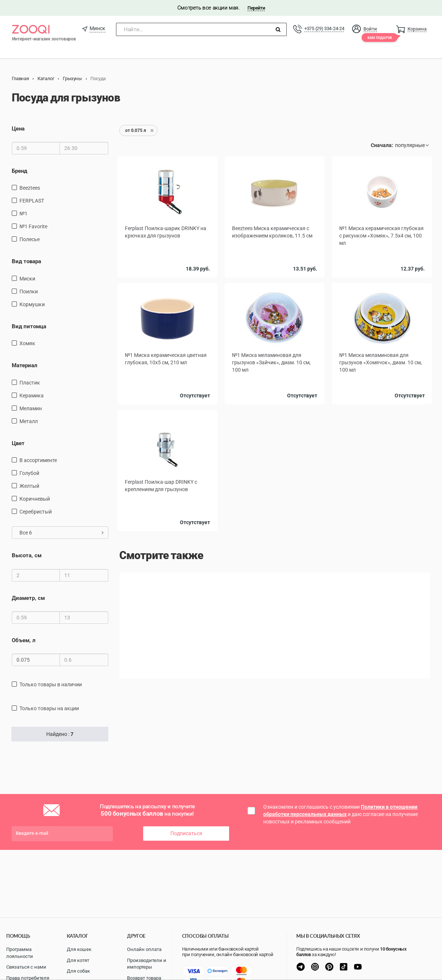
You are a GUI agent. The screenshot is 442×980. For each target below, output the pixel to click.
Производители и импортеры (147, 964)
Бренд (19, 171)
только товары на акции (49, 708)
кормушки (32, 304)
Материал (25, 365)
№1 (23, 214)
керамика (32, 396)
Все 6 (61, 533)
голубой (29, 473)
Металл (29, 421)
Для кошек (79, 949)
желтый (29, 486)
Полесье (30, 239)
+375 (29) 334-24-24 (324, 28)
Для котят (78, 960)
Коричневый (35, 499)
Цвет (18, 443)
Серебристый (36, 512)
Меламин (31, 408)
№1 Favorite (33, 226)
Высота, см (27, 555)
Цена (18, 129)
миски (27, 279)
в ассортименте (38, 460)
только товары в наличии (51, 684)
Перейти (256, 8)
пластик (30, 383)
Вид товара (26, 261)
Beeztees (30, 188)
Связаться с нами (26, 967)
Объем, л (24, 640)
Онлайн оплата (144, 949)
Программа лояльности (20, 953)
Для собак (78, 971)
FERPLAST (32, 201)
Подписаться (186, 833)
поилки (29, 292)
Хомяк (27, 343)
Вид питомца (29, 326)
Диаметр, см (28, 598)
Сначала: (382, 145)
